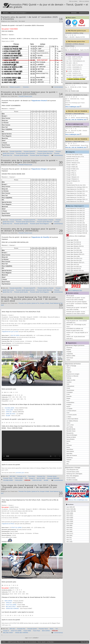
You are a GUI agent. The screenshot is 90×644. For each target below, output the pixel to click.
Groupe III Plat (70, 175)
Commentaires (84, 13)
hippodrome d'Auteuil (39, 101)
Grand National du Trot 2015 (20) (76, 217)
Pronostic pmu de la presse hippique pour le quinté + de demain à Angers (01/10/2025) (29, 161)
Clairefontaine (70, 390)
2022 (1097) (70, 519)
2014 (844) (69, 536)
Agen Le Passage (71, 366)
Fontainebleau (70, 403)
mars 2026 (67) (71, 507)
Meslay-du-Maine (71, 437)
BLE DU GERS (15, 335)
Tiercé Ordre (32, 476)
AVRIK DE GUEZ (11, 414)
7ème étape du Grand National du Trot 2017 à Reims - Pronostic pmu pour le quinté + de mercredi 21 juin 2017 (29, 487)
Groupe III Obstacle (72, 181)
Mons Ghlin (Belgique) (73, 476)
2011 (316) (69, 542)
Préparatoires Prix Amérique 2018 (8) (77, 233)
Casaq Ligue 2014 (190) (73, 256)
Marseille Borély (71, 429)
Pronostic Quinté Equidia (21, 155)
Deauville (69, 396)
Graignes (69, 405)
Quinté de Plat (70, 159)
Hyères (68, 407)
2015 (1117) (70, 534)
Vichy (68, 462)
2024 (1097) (70, 515)
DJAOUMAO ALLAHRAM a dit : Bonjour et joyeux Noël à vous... (75, 330)
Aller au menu (73, 1)
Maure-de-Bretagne (72, 435)
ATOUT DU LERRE (17, 528)
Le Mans (69, 417)
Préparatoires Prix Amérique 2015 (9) (77, 227)
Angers (68, 370)
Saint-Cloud (70, 358)
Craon (68, 394)
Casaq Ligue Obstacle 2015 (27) (75, 254)
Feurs (68, 401)
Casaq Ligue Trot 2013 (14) (74, 267)
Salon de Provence (72, 456)
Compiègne (70, 392)
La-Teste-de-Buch (71, 411)
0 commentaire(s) (58, 87)
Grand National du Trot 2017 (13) (76, 213)
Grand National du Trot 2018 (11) (76, 211)
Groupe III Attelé (45, 303)
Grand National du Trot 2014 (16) (76, 219)
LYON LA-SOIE (18, 478)
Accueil (6, 13)
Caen (68, 384)
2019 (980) (69, 525)
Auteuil (68, 360)
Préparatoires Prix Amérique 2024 (76, 199)
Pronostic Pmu (41, 476)
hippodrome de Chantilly (40, 237)
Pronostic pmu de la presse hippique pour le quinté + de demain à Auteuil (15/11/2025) (29, 93)
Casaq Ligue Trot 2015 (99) (74, 250)
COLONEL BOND (10, 408)
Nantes (68, 441)
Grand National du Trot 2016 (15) (76, 215)
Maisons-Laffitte (71, 356)
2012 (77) (69, 540)
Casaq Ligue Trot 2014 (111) (74, 258)
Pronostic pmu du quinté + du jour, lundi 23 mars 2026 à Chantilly (76, 299)
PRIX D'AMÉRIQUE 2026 (72, 107)
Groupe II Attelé (71, 167)
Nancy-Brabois (70, 439)
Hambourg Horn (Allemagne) (74, 474)
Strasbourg (69, 458)
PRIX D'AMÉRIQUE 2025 (72, 135)
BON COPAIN (9, 601)
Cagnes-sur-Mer (71, 380)
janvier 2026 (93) (71, 511)
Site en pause (70, 296)
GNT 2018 (12, 476)
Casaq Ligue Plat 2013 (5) (74, 269)
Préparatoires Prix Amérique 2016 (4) (77, 229)
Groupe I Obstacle (71, 177)
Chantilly (69, 352)
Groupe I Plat (70, 171)
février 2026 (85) (71, 509)
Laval (68, 413)
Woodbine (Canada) (72, 480)
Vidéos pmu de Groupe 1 (18, 13)
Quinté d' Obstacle (71, 163)
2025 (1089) (70, 513)
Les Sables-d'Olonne (72, 421)
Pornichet (69, 445)
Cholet (68, 388)
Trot (26, 478)
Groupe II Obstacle (72, 179)
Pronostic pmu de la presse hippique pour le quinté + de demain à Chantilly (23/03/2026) (77, 304)
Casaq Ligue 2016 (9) (72, 240)
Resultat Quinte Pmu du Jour (74, 185)
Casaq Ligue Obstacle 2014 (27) (75, 263)
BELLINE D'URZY (11, 607)
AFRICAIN (9, 412)
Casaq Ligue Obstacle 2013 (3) (75, 271)
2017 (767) (69, 530)
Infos (68, 183)
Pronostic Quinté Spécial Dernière (25, 153)
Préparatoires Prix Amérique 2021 (76, 191)
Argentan (69, 372)
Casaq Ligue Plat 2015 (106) (74, 252)
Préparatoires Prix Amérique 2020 (76, 187)
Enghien (69, 350)
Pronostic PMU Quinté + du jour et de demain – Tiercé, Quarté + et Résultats (32, 642)
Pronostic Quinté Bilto (16, 151)
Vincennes (26, 87)
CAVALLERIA (10, 410)
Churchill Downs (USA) (73, 472)
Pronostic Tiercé (8, 478)
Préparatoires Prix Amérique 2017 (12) (77, 231)
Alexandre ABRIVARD (53, 478)
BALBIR (8, 416)
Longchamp (70, 354)
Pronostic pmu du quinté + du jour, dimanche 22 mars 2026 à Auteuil (76, 313)
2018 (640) (69, 527)
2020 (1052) (70, 523)
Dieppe (68, 398)
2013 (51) (69, 538)
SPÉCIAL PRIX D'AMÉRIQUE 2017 (76, 237)
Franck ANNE (27, 631)
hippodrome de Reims (8, 524)
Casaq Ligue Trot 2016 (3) (74, 242)
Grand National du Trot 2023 (74, 197)
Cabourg (69, 378)
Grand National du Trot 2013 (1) (75, 221)
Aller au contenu (84, 1)
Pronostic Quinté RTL (30, 151)
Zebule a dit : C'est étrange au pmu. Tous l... (76, 326)
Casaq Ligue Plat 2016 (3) (74, 244)
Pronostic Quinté (52, 476)
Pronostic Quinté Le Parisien (46, 151)
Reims (52, 629)
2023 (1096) (70, 517)
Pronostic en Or (22, 476)
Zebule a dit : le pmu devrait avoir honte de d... (76, 338)
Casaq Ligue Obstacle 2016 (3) (75, 246)
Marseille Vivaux (71, 431)
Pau (67, 443)
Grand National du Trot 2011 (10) (76, 223)
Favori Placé (37, 631)
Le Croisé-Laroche (71, 415)
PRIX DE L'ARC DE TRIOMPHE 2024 (76, 147)
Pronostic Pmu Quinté (25, 303)
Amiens (68, 368)
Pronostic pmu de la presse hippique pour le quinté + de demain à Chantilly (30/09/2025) (29, 230)
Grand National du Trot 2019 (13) (76, 209)
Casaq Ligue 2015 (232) (73, 248)
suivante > (36, 638)
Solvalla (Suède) (71, 478)
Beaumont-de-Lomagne (73, 374)
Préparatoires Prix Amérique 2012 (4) (77, 225)
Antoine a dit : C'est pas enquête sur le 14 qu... (77, 334)
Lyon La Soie (70, 425)
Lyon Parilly (70, 427)
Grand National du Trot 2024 (74, 201)
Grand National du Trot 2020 (74, 189)
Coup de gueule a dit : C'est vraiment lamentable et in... (77, 322)
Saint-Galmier (70, 451)
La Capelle (69, 409)
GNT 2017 (12, 629)
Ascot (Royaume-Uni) (72, 470)
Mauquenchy (70, 433)
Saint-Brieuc (70, 449)
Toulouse (69, 460)
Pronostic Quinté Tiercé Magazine (39, 155)
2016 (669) (69, 532)
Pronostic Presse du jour (25, 96)
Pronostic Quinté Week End (45, 153)
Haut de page (85, 642)
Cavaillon (69, 382)
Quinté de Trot (35, 303)
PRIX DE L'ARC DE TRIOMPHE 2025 (76, 120)
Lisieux (68, 423)
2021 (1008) (70, 521)
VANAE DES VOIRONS (13, 609)
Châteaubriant (70, 386)
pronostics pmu (20, 473)
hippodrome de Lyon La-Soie (10, 332)
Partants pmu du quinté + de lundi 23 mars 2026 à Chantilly (77, 309)
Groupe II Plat (70, 173)
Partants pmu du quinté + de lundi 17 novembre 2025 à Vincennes (29, 18)
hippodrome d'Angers (39, 169)
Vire (67, 464)
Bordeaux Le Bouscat (72, 376)
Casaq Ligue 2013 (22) (73, 265)
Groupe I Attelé (71, 165)
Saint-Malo (69, 454)
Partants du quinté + (15, 87)
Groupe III (32, 478)
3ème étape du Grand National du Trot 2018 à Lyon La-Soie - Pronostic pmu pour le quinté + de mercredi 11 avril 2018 (29, 299)
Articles (74, 13)
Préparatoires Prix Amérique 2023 (76, 195)
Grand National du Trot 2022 (74, 193)
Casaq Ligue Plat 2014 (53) (74, 261)
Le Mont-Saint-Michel (72, 419)
